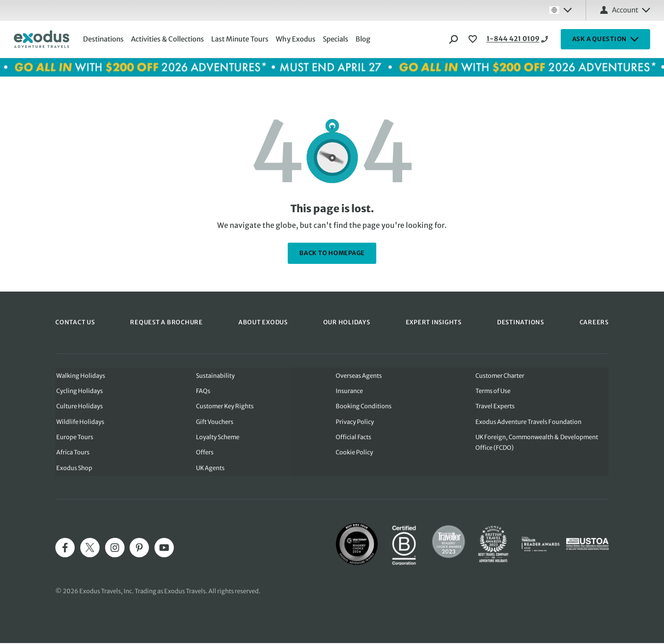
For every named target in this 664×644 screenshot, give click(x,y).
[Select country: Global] (560, 10)
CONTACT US (75, 322)
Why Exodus (296, 39)
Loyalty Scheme (217, 438)
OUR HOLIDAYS (347, 322)
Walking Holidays (80, 375)
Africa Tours (72, 453)
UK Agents (210, 469)
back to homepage (332, 253)
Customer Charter (501, 375)
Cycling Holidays (79, 391)
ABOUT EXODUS (263, 322)
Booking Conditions (364, 406)
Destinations (104, 39)
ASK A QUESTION (606, 39)
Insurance (349, 391)
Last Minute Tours (241, 39)
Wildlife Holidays (79, 422)
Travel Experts (495, 406)
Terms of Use (494, 391)
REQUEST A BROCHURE (166, 322)
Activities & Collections (168, 39)
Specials (336, 39)
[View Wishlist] (474, 39)
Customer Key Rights (225, 406)
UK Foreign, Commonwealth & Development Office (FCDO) (538, 443)
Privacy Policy (355, 422)
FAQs (203, 391)
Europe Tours (74, 438)
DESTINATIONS (521, 322)
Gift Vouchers (214, 422)
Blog (364, 39)
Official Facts (353, 438)
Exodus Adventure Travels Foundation (529, 422)
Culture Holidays (79, 406)
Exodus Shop (73, 469)
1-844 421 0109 (505, 39)
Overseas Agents (359, 375)
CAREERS (594, 322)
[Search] (454, 39)
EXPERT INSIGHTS (434, 322)
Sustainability (215, 375)
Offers (204, 453)
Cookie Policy (354, 453)
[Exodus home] (41, 39)
